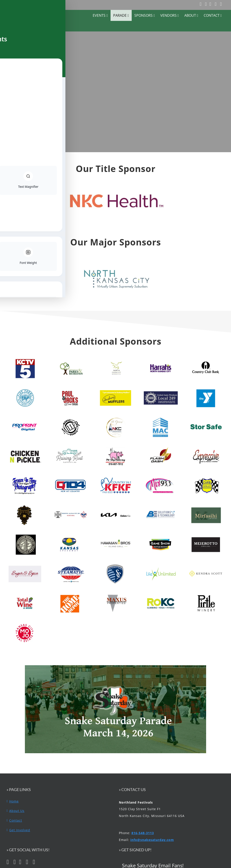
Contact (16, 820)
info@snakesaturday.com (152, 840)
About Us (17, 811)
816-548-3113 (143, 833)
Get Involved (20, 830)
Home (14, 801)
